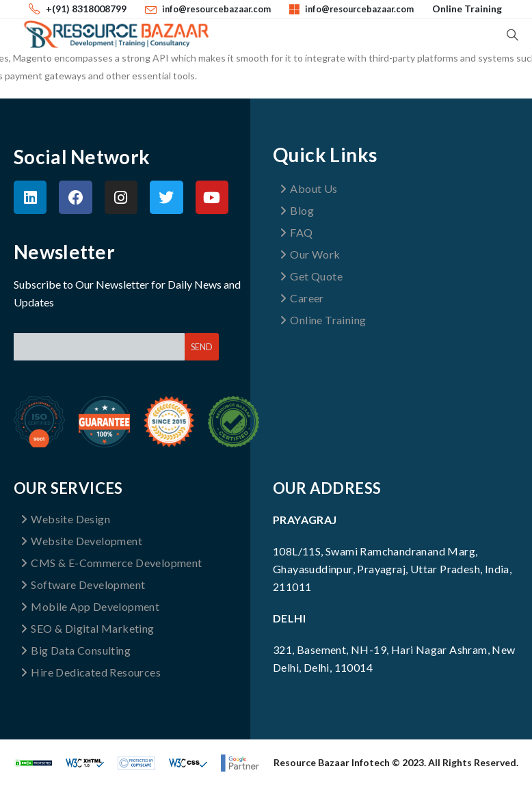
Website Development (81, 541)
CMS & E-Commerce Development (111, 563)
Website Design (65, 519)
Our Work (310, 254)
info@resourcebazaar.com (216, 9)
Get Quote (311, 276)
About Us (309, 188)
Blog (297, 210)
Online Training (467, 9)
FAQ (296, 232)
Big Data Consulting (76, 650)
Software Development (83, 585)
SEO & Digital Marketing (88, 628)
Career (302, 298)
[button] (512, 35)
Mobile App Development (90, 606)
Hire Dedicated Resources (91, 672)
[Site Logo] (116, 34)
